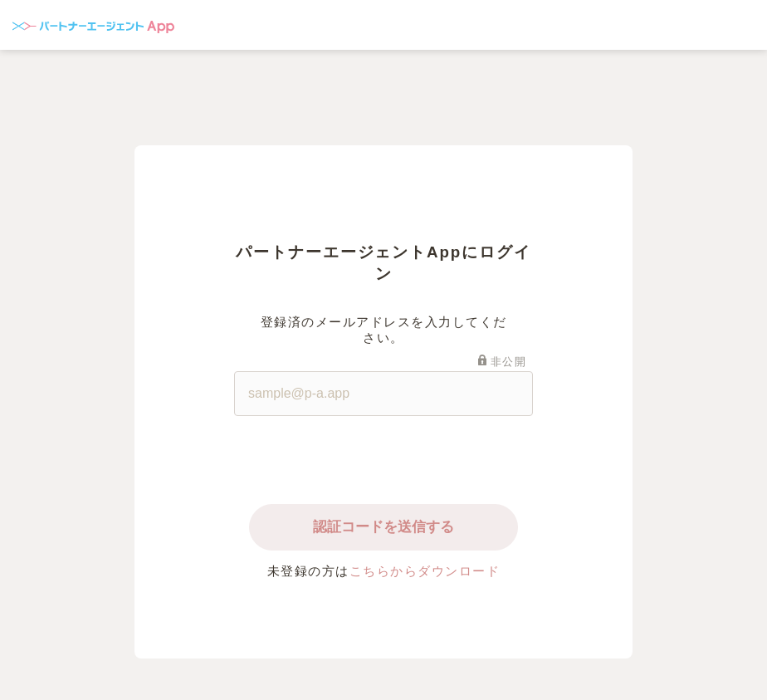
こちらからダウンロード (425, 571)
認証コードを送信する (383, 527)
